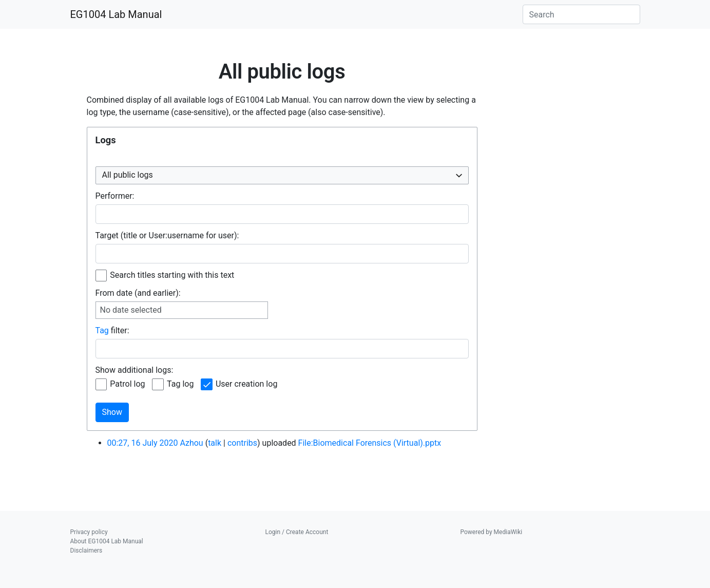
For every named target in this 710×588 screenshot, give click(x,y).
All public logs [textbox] (128, 175)
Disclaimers (87, 551)
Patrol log (127, 384)
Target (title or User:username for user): (167, 235)
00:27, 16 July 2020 (143, 443)
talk (215, 443)
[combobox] (282, 175)
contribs (242, 443)
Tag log (180, 384)
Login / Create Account (297, 532)
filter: (112, 330)
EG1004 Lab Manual (116, 14)
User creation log (246, 384)
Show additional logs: (135, 370)
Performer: (115, 196)
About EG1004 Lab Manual (107, 541)
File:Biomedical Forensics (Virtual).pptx (370, 443)
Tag (102, 330)
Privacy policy (89, 532)
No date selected (131, 310)
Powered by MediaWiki (492, 532)
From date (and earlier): (138, 293)
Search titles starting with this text (172, 275)
